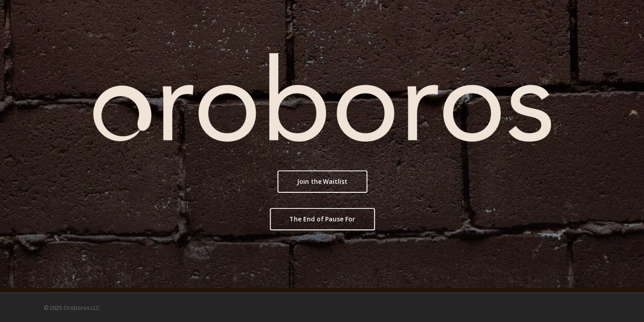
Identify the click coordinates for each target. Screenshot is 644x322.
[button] (322, 182)
